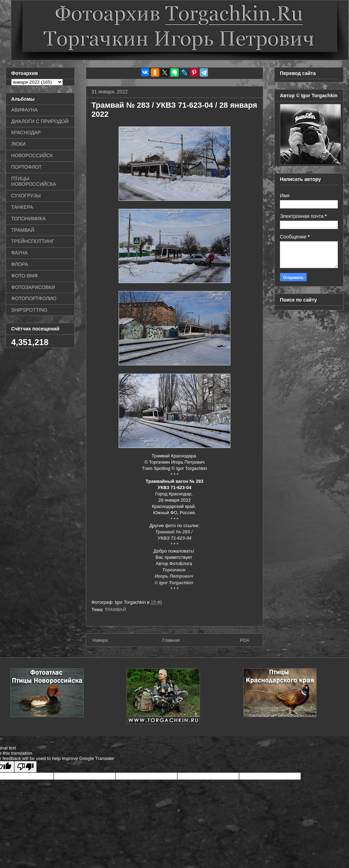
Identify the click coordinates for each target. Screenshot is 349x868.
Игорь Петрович (174, 576)
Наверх (100, 640)
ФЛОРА (20, 264)
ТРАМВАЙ (116, 610)
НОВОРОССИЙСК (32, 155)
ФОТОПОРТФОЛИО (34, 298)
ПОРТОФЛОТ (26, 167)
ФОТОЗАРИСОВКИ (33, 287)
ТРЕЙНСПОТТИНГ (33, 241)
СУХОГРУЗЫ (26, 196)
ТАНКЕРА (22, 207)
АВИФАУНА (24, 110)
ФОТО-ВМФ (25, 276)
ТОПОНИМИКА (28, 219)
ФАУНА (19, 253)
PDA (245, 640)
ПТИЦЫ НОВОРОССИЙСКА (34, 181)
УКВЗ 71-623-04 (174, 538)
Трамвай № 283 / (174, 532)
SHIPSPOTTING (29, 310)
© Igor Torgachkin (175, 583)
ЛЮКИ (18, 144)
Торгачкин (174, 570)
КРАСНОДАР (26, 132)
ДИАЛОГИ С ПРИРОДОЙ (40, 121)
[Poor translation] (25, 767)
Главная (171, 640)
